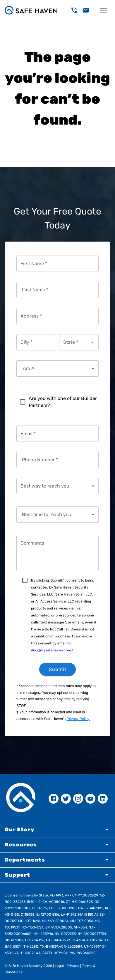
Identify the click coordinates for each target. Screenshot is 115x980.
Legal (59, 966)
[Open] (92, 342)
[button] (57, 830)
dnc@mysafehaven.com (51, 650)
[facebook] (54, 799)
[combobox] (75, 342)
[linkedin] (103, 799)
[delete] (74, 10)
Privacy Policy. (78, 719)
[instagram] (78, 799)
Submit (57, 669)
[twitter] (66, 799)
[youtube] (90, 799)
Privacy (72, 966)
